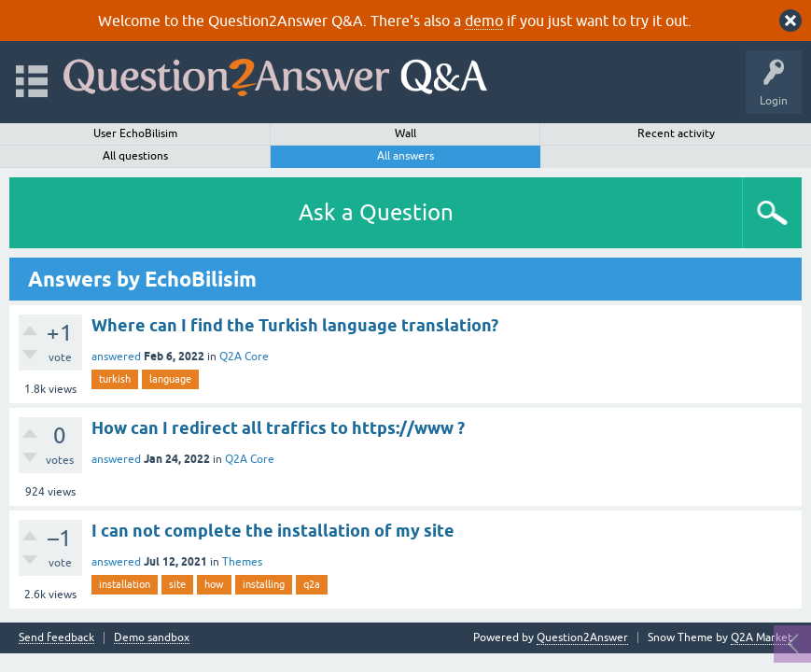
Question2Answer (582, 637)
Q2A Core (244, 357)
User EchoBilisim (135, 133)
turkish (115, 379)
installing (264, 584)
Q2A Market (762, 637)
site (177, 584)
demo (484, 21)
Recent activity (676, 133)
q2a (312, 584)
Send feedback (56, 638)
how (214, 584)
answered (116, 357)
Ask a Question (376, 212)
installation (125, 584)
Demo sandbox (152, 638)
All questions (135, 156)
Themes (242, 562)
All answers (405, 156)
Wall (405, 133)
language (170, 379)
